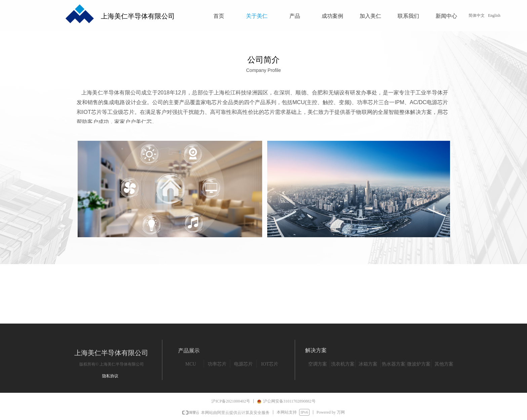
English (494, 15)
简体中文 (477, 15)
